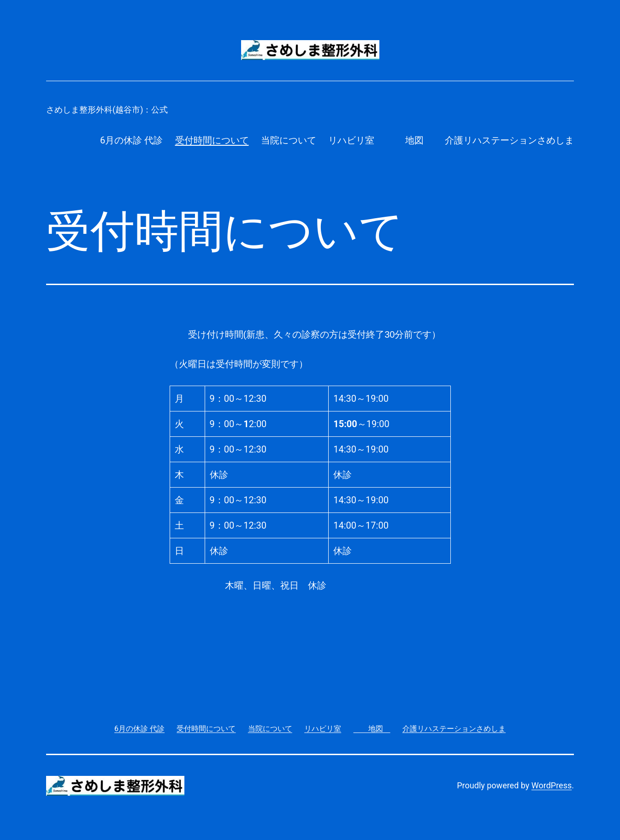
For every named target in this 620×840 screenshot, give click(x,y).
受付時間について (212, 140)
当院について (289, 140)
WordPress (552, 785)
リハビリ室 (351, 140)
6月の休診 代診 (131, 140)
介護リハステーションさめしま (509, 140)
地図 (410, 140)
